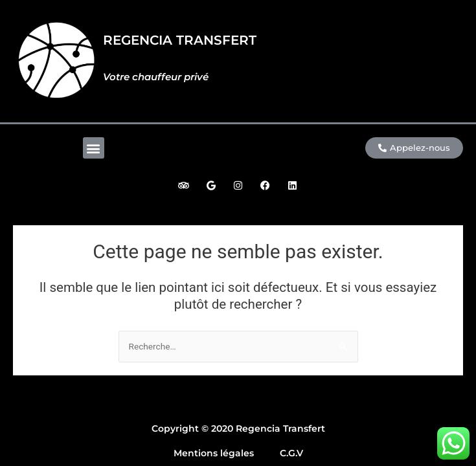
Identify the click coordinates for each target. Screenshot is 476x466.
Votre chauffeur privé (156, 77)
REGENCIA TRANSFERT (180, 40)
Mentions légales (214, 453)
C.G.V (291, 453)
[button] (94, 148)
